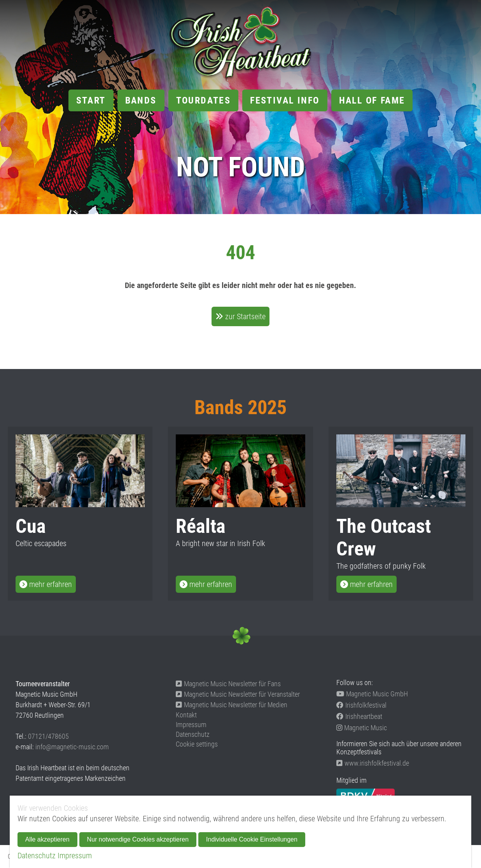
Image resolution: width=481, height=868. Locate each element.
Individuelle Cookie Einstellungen (252, 839)
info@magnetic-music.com (72, 747)
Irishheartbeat (359, 716)
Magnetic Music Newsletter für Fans (228, 684)
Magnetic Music (362, 728)
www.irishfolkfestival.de (373, 763)
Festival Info (285, 100)
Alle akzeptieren (47, 839)
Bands (141, 100)
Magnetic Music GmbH (372, 694)
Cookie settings (197, 744)
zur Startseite (245, 316)
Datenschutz (193, 734)
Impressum (191, 725)
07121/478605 (48, 736)
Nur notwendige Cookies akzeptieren (138, 839)
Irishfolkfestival (361, 705)
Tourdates (204, 100)
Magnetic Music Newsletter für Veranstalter (238, 694)
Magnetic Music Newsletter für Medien (232, 705)
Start (91, 100)
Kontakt (186, 715)
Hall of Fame (372, 100)
